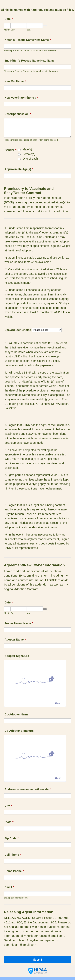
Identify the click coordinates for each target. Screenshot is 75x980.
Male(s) (27, 149)
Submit (38, 959)
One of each (30, 159)
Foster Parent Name (19, 623)
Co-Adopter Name (16, 714)
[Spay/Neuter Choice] (47, 330)
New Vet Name (15, 81)
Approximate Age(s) (19, 169)
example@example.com (16, 898)
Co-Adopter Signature (19, 731)
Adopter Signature (17, 656)
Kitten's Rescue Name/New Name (28, 40)
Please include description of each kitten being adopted (31, 140)
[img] (35, 680)
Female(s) (29, 154)
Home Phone (14, 871)
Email (9, 887)
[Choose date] (45, 26)
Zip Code (12, 838)
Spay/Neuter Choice (18, 330)
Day (13, 30)
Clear (58, 703)
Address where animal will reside (28, 789)
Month (7, 30)
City (8, 806)
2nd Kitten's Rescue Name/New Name (30, 61)
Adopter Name (15, 640)
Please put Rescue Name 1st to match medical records (31, 50)
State (9, 822)
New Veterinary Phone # (21, 98)
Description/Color (18, 114)
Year (29, 30)
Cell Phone (13, 855)
